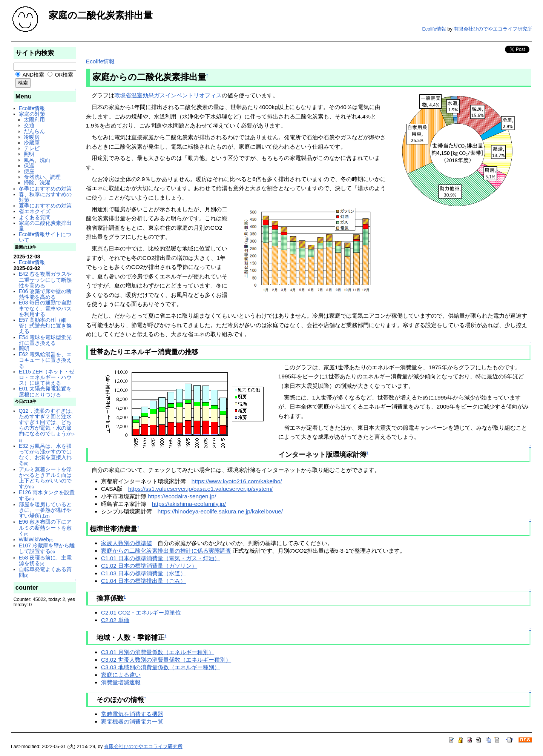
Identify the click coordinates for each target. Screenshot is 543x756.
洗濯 (45, 183)
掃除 (29, 183)
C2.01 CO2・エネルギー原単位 (141, 612)
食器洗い (34, 177)
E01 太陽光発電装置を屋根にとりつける (45, 391)
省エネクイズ (35, 211)
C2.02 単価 (115, 620)
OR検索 (61, 75)
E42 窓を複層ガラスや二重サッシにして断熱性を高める (45, 280)
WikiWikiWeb (36, 539)
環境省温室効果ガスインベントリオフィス (168, 95)
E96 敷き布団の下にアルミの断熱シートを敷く (45, 527)
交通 (29, 125)
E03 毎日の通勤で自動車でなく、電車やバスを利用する (45, 308)
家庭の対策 (32, 114)
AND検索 (30, 75)
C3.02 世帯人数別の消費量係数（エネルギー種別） (166, 660)
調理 (55, 177)
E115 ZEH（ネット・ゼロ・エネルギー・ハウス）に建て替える (47, 377)
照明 (29, 154)
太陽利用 (34, 120)
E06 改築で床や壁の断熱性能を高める (45, 294)
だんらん (34, 131)
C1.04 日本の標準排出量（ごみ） (143, 581)
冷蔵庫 (32, 143)
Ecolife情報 (434, 29)
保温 (29, 166)
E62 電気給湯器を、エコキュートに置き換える (45, 360)
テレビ (32, 148)
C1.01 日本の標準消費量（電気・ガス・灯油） (160, 558)
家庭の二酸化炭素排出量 (45, 226)
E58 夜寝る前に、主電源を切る (45, 560)
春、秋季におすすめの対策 (45, 197)
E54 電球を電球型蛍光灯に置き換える (45, 340)
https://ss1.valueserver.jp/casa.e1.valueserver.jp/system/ (200, 489)
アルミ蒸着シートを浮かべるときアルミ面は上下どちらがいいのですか (45, 478)
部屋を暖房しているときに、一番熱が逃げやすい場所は (45, 510)
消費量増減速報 (121, 682)
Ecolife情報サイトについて (45, 237)
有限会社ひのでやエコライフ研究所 (493, 29)
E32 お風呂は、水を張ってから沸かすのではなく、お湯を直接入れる (45, 455)
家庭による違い (121, 675)
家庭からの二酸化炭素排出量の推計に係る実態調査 (166, 551)
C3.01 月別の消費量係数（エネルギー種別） (158, 652)
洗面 (45, 160)
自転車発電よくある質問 (45, 572)
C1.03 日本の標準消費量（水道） (143, 573)
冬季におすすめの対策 (45, 189)
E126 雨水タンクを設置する (47, 495)
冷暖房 (32, 137)
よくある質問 (35, 217)
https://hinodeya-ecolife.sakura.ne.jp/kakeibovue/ (220, 511)
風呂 (29, 160)
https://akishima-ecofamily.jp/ (189, 504)
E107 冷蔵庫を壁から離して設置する (47, 548)
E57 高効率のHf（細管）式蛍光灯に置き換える (45, 326)
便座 (29, 171)
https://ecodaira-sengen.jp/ (182, 496)
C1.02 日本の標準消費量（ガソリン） (149, 566)
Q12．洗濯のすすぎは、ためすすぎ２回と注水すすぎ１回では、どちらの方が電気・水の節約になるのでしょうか (48, 425)
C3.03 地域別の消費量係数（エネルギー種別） (160, 667)
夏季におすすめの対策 (45, 206)
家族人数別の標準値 (127, 543)
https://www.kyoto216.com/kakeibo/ (237, 481)
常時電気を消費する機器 (132, 714)
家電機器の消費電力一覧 (132, 721)
